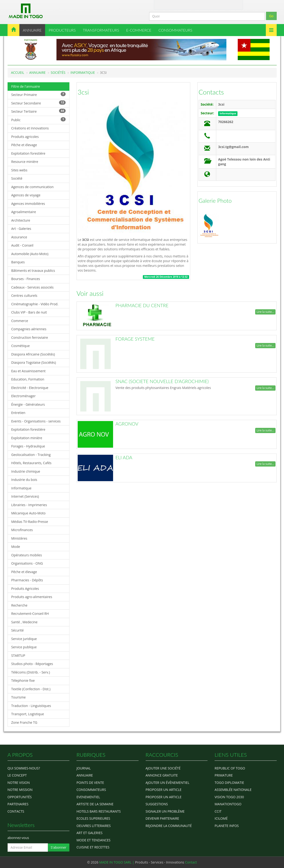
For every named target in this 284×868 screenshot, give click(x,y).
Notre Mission (20, 790)
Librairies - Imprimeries (29, 505)
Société (17, 178)
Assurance (19, 237)
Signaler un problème (165, 811)
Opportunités (20, 797)
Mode (16, 547)
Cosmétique (21, 346)
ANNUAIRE (32, 30)
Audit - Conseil (22, 245)
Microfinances (22, 530)
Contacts (211, 92)
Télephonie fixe (23, 680)
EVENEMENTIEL (88, 797)
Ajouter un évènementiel (168, 783)
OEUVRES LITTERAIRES (94, 826)
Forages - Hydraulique (28, 446)
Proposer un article (164, 790)
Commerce (20, 321)
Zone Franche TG (24, 722)
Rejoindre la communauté (169, 826)
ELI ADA (124, 457)
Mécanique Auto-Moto (29, 513)
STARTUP (18, 655)
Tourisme (19, 697)
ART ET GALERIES (89, 833)
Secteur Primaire (39, 94)
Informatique (83, 72)
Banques (18, 262)
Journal (84, 768)
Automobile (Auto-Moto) (30, 254)
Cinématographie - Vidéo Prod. (35, 304)
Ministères (19, 538)
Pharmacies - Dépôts (27, 580)
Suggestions (157, 804)
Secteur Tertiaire (39, 111)
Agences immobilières (28, 204)
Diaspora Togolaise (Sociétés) (34, 362)
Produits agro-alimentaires (32, 597)
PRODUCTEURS (62, 30)
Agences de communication (33, 187)
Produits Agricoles (25, 589)
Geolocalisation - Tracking (31, 455)
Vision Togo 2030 (229, 797)
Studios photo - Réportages (32, 664)
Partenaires (18, 804)
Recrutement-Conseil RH (30, 614)
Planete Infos (227, 826)
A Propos (162, 4)
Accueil (18, 72)
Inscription (224, 4)
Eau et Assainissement (29, 371)
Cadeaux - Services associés (32, 287)
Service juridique (24, 639)
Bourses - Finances (26, 279)
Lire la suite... (265, 312)
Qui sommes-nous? (24, 768)
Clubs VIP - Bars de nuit (29, 312)
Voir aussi (90, 293)
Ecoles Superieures (93, 818)
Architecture (21, 220)
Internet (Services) (25, 496)
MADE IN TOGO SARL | (117, 862)
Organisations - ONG (27, 563)
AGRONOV (127, 424)
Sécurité (18, 630)
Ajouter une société (163, 768)
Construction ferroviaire (30, 337)
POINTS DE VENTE (90, 783)
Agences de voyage (26, 195)
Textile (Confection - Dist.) (31, 689)
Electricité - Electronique (30, 388)
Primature (224, 775)
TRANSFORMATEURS (101, 30)
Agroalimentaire (24, 212)
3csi (83, 92)
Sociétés (58, 72)
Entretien (18, 413)
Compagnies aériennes (29, 329)
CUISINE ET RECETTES (93, 847)
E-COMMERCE (139, 30)
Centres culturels (24, 296)
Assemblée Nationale (233, 790)
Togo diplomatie (229, 783)
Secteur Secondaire (39, 103)
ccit (218, 811)
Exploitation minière (27, 438)
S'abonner (59, 847)
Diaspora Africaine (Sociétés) (33, 354)
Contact (177, 4)
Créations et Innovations (30, 128)
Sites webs (19, 170)
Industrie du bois (24, 480)
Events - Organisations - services (36, 421)
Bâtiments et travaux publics (33, 271)
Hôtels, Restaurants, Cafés (31, 463)
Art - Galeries (21, 229)
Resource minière (25, 162)
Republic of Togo (230, 768)
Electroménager (23, 396)
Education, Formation (28, 379)
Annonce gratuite (162, 775)
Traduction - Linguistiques (31, 706)
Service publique (24, 647)
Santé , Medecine (24, 622)
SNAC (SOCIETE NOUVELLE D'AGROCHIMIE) (162, 381)
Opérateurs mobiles (27, 555)
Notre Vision (19, 783)
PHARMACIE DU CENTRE (142, 305)
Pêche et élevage (24, 145)
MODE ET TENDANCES (93, 840)
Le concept (17, 775)
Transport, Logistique (28, 714)
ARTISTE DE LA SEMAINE (95, 804)
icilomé (221, 818)
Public (39, 120)
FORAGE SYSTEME (135, 339)
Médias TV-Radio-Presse (30, 522)
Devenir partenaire (162, 818)
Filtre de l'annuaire (26, 86)
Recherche (19, 605)
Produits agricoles (25, 137)
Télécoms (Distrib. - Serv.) (31, 672)
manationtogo (228, 804)
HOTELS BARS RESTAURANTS (99, 811)
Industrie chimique (26, 471)
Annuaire (37, 72)
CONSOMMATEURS (175, 30)
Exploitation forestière (28, 153)
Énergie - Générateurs (28, 404)
